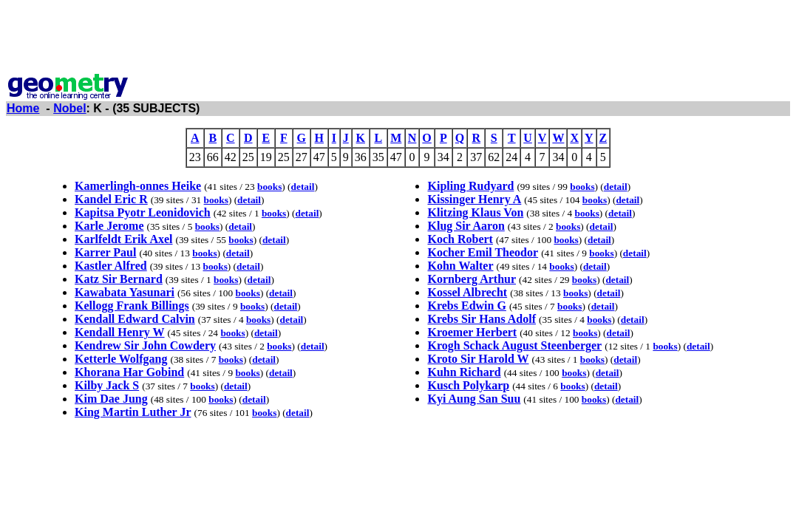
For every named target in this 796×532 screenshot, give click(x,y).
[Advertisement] (398, 39)
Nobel (69, 108)
